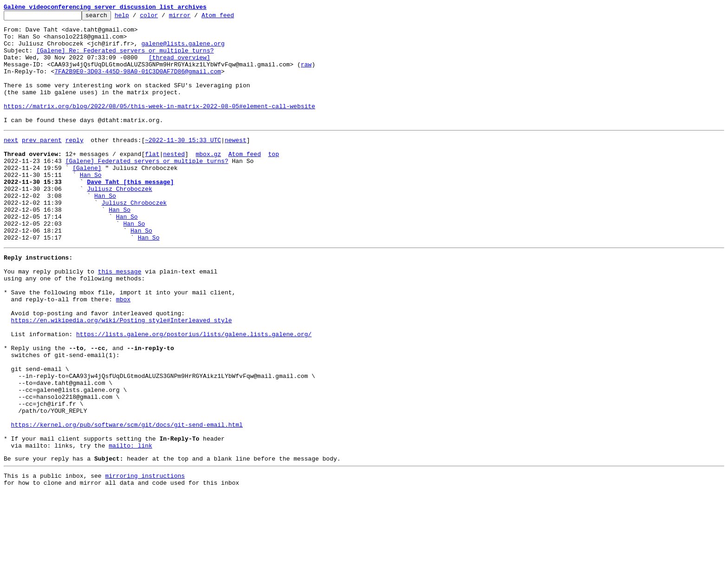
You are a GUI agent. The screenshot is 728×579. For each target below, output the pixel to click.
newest (236, 163)
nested (174, 180)
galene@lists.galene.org (183, 50)
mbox (123, 352)
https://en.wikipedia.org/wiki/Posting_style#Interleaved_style (122, 377)
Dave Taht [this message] (130, 214)
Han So (91, 205)
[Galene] (87, 197)
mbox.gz (208, 180)
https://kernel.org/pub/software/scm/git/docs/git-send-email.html (127, 502)
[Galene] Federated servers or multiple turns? (147, 189)
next (11, 163)
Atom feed (232, 18)
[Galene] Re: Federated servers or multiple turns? (125, 59)
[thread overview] (179, 67)
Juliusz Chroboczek (119, 222)
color (163, 18)
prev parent (42, 163)
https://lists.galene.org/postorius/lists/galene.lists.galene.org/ (194, 394)
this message (120, 319)
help (136, 18)
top (273, 180)
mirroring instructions (145, 560)
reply (75, 163)
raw (306, 75)
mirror (194, 18)
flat (152, 180)
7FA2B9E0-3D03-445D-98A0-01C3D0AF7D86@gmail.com (138, 84)
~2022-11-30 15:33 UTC (183, 163)
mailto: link (130, 527)
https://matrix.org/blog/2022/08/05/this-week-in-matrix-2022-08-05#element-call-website (159, 125)
